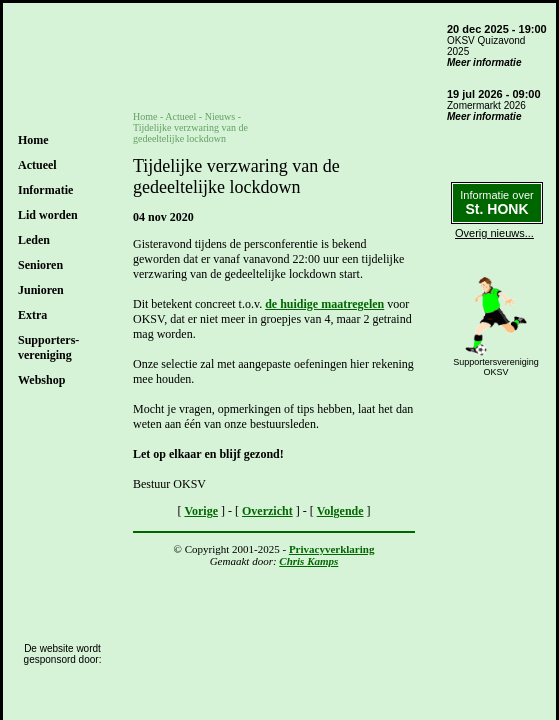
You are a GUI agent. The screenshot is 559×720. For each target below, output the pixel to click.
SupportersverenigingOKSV (496, 367)
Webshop (41, 380)
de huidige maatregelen (324, 304)
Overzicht (267, 511)
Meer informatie (484, 62)
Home (33, 140)
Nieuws (220, 116)
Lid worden (48, 215)
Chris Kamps (308, 561)
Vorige (201, 511)
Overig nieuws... (494, 233)
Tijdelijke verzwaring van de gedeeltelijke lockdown (190, 133)
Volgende (340, 511)
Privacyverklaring (332, 549)
